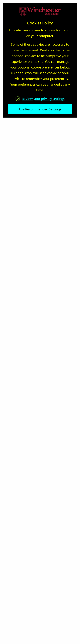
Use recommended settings (40, 109)
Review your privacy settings (40, 99)
